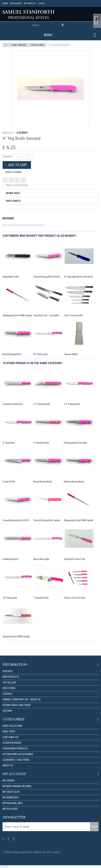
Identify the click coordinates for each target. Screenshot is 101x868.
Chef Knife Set (11, 737)
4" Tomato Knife (41, 443)
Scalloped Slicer (10, 559)
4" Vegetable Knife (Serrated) (78, 277)
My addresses (10, 798)
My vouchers (10, 809)
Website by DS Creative (47, 852)
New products (11, 677)
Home (5, 3)
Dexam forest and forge (17, 705)
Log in (41, 3)
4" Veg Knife (9, 443)
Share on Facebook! (17, 185)
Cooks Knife (9, 482)
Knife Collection (12, 726)
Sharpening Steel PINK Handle (17, 315)
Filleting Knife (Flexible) (75, 443)
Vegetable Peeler (11, 277)
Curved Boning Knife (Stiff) (47, 277)
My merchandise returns (17, 786)
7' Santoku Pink (41, 598)
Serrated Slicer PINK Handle (16, 637)
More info (13, 193)
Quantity (7, 156)
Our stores (9, 688)
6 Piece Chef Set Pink (75, 598)
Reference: (9, 133)
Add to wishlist (13, 172)
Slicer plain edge (41, 559)
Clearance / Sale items (16, 760)
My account (16, 3)
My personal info (13, 803)
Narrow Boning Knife (74, 482)
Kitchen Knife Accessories (18, 754)
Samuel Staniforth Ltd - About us (22, 699)
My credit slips (11, 792)
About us (8, 765)
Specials (8, 671)
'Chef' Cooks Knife (73, 315)
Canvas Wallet (71, 354)
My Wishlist (30, 3)
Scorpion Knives (12, 743)
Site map (7, 711)
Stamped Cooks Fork (74, 559)
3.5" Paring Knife (72, 404)
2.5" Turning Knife (42, 404)
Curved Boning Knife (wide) (47, 520)
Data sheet (13, 201)
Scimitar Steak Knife (13, 404)
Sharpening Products (15, 749)
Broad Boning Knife (12, 354)
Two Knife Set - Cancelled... (47, 315)
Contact (8, 694)
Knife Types (9, 732)
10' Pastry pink (40, 354)
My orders (9, 781)
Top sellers (9, 683)
